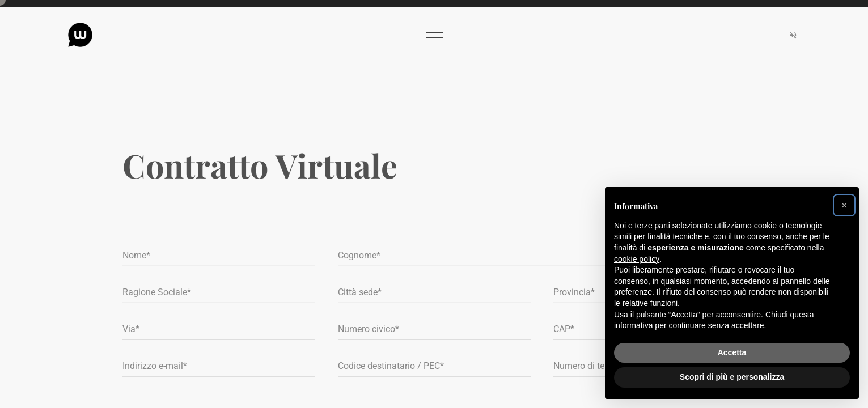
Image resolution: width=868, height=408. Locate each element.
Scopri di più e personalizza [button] (732, 377)
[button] (844, 205)
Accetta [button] (732, 352)
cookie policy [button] (637, 259)
